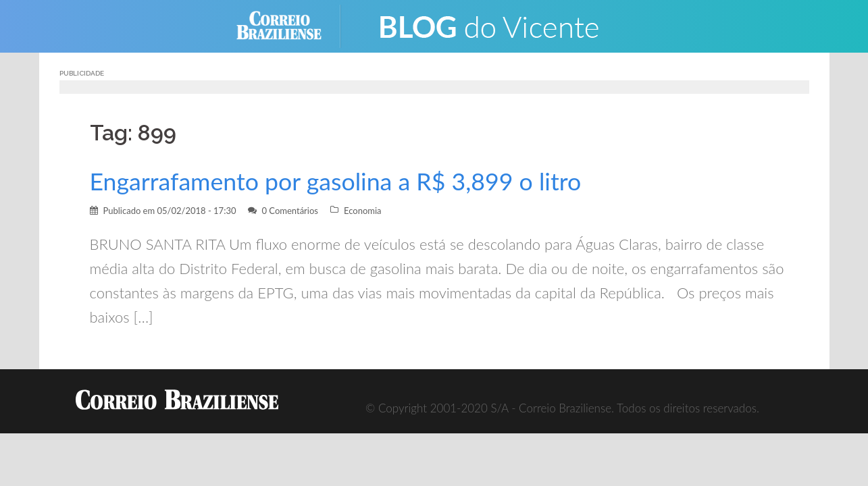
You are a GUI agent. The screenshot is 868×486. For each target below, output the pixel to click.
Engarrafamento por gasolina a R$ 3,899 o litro (336, 181)
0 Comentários (290, 211)
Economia (363, 211)
